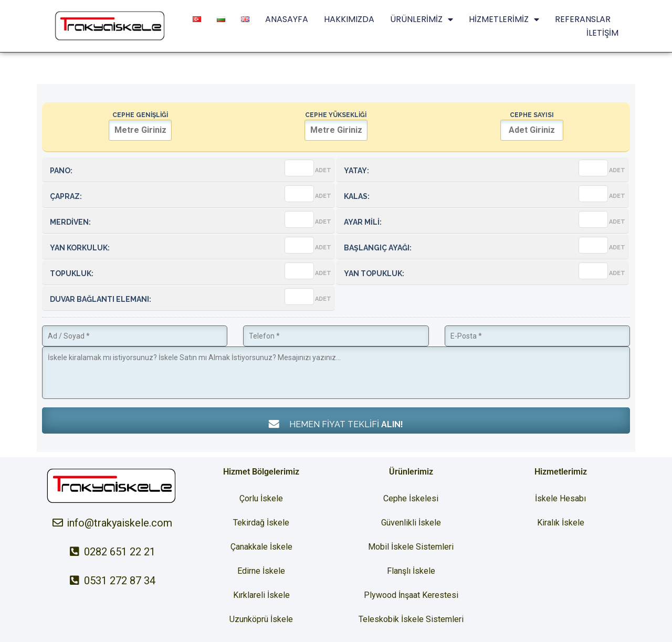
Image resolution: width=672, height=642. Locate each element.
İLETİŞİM (602, 33)
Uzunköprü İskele (261, 619)
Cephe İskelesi (411, 498)
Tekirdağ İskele (261, 523)
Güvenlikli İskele (411, 523)
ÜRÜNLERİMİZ (422, 19)
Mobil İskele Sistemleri (411, 547)
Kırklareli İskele (261, 595)
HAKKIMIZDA (349, 19)
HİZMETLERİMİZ (504, 19)
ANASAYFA (287, 19)
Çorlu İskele (261, 498)
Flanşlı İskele (411, 571)
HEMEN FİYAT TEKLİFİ (336, 424)
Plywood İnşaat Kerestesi (411, 595)
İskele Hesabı (560, 498)
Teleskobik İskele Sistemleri (411, 619)
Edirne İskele (261, 571)
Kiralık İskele (561, 523)
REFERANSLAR (583, 19)
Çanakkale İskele (261, 547)
